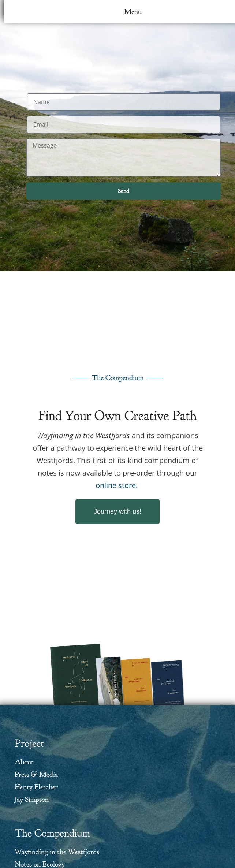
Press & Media (36, 774)
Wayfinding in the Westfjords (57, 852)
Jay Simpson (32, 799)
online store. (117, 485)
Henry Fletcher (36, 787)
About (24, 762)
